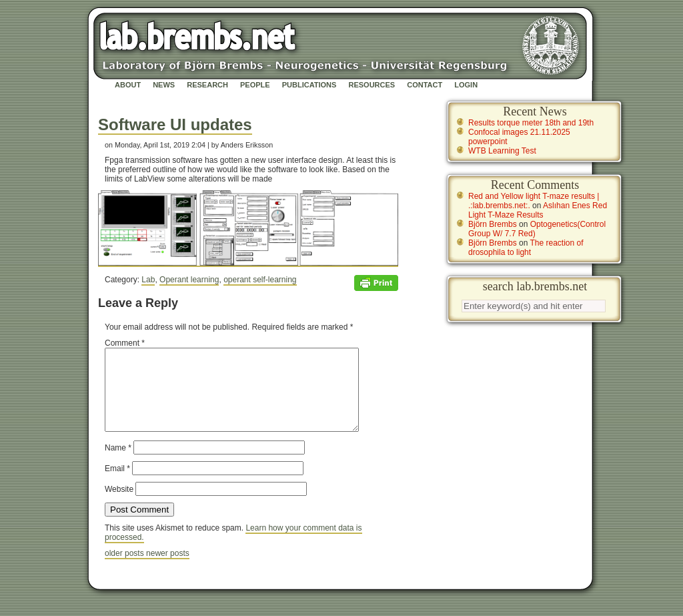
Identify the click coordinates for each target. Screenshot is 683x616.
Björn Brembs (493, 224)
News (164, 85)
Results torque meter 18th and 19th (531, 123)
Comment (125, 343)
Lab (148, 280)
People (255, 85)
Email (117, 485)
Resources (372, 85)
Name (118, 464)
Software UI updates (175, 124)
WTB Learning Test (502, 151)
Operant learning (189, 280)
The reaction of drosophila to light (526, 248)
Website (119, 505)
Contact (425, 85)
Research (207, 85)
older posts (125, 569)
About (128, 85)
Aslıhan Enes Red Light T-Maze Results (538, 210)
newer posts (168, 569)
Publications (309, 85)
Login (466, 85)
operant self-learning (260, 280)
